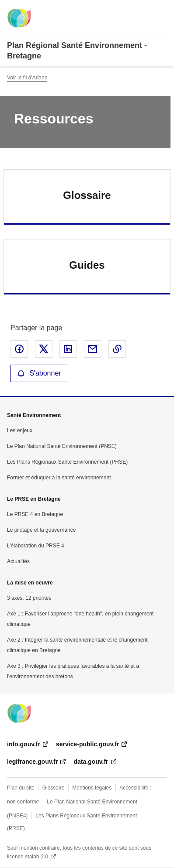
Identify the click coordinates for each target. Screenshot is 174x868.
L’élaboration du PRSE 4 (36, 546)
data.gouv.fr (91, 762)
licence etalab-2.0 (28, 857)
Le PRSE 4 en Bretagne (35, 514)
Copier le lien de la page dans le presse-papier (117, 349)
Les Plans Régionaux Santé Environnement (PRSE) (67, 462)
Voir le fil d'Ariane (27, 78)
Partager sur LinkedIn (68, 349)
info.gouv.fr (24, 744)
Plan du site (21, 788)
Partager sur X (44, 349)
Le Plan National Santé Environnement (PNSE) (62, 446)
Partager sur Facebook (19, 349)
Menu (162, 10)
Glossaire (87, 195)
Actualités (18, 561)
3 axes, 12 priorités (29, 598)
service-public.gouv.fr (87, 744)
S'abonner (39, 373)
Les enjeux (20, 431)
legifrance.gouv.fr (32, 762)
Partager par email (93, 349)
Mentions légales (92, 788)
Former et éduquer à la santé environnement (59, 478)
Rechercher (144, 10)
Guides (87, 265)
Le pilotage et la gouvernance (41, 530)
